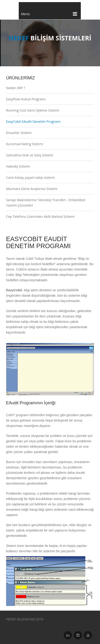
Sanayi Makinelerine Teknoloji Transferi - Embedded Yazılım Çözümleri (46, 203)
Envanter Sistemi (19, 133)
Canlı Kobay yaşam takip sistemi (30, 178)
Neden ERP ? (16, 88)
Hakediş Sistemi (18, 166)
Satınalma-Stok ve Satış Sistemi (30, 155)
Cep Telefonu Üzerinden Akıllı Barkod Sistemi (40, 216)
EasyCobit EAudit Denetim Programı (33, 121)
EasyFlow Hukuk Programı (26, 99)
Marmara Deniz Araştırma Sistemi (32, 189)
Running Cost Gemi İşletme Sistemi (33, 110)
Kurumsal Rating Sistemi (25, 144)
